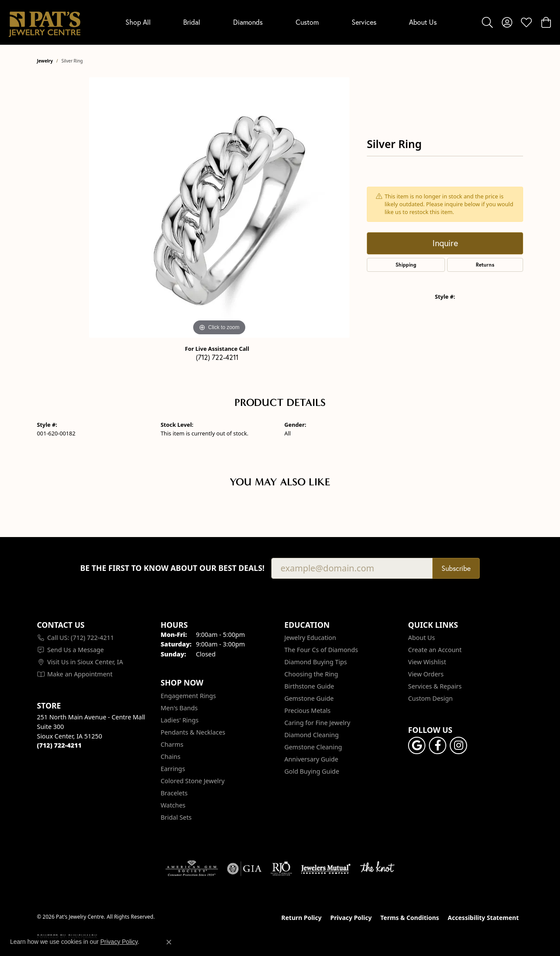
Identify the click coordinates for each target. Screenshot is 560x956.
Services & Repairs (435, 686)
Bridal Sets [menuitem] (176, 817)
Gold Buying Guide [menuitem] (312, 771)
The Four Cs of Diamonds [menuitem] (321, 650)
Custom (307, 22)
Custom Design (430, 698)
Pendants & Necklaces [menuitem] (193, 732)
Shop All (138, 22)
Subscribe (456, 568)
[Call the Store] (59, 745)
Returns (485, 265)
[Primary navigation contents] (281, 22)
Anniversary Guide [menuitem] (311, 759)
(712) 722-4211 (217, 357)
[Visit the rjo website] (281, 869)
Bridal (192, 22)
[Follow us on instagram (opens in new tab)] (458, 745)
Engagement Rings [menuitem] (188, 696)
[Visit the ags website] (192, 869)
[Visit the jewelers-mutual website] (326, 869)
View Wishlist (427, 662)
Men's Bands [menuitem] (179, 708)
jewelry (45, 61)
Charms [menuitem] (172, 744)
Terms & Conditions (410, 918)
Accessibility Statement (483, 918)
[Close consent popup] (169, 942)
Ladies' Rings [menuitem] (180, 720)
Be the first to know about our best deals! (173, 568)
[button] (487, 22)
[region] (219, 208)
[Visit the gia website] (244, 869)
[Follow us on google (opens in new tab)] (417, 745)
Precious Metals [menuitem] (307, 710)
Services (364, 22)
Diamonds (248, 22)
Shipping (406, 265)
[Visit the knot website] (377, 869)
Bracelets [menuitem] (174, 793)
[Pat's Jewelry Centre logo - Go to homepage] (44, 22)
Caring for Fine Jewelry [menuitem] (317, 723)
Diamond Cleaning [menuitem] (311, 735)
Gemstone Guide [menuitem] (309, 698)
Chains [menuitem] (171, 757)
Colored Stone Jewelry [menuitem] (193, 781)
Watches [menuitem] (173, 805)
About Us (423, 22)
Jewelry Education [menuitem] (310, 638)
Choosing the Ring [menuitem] (311, 674)
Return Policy (301, 918)
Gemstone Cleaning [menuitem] (313, 747)
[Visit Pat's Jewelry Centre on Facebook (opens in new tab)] (438, 745)
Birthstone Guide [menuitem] (309, 686)
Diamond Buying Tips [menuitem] (316, 662)
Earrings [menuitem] (173, 769)
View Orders (426, 674)
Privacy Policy (351, 918)
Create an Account (435, 650)
